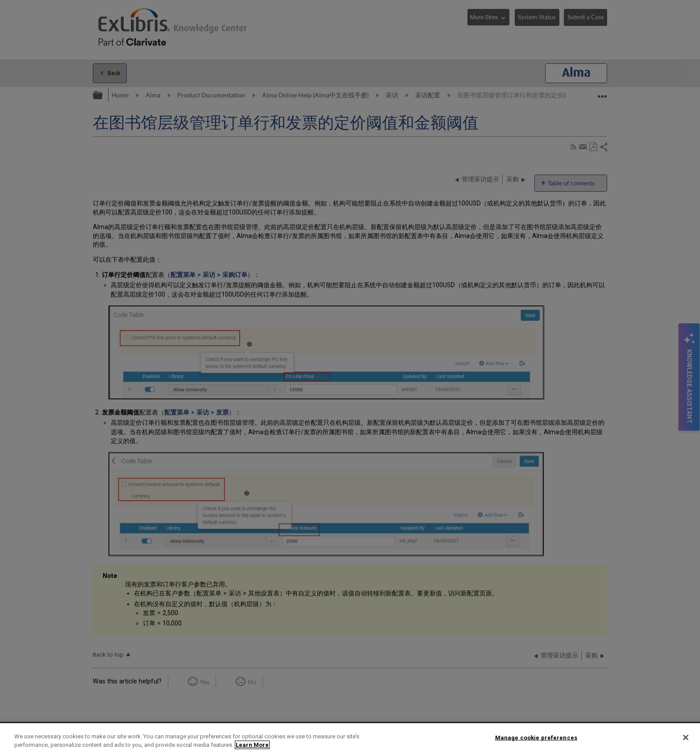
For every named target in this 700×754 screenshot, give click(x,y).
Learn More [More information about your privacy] (252, 745)
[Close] (686, 737)
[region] (350, 739)
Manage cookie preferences (536, 738)
